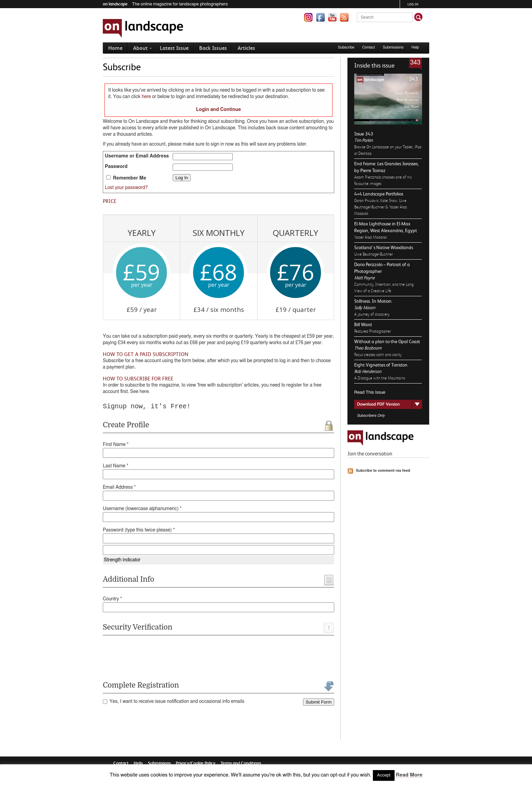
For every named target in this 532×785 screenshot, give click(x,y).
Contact (369, 47)
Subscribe (346, 47)
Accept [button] (384, 775)
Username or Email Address (137, 156)
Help (415, 47)
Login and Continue (219, 110)
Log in (413, 4)
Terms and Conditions (241, 763)
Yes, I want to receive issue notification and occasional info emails (174, 702)
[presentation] (154, 657)
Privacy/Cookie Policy (196, 763)
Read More (409, 775)
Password (116, 167)
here (146, 97)
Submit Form (319, 702)
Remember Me (126, 178)
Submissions (393, 47)
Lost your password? (126, 188)
